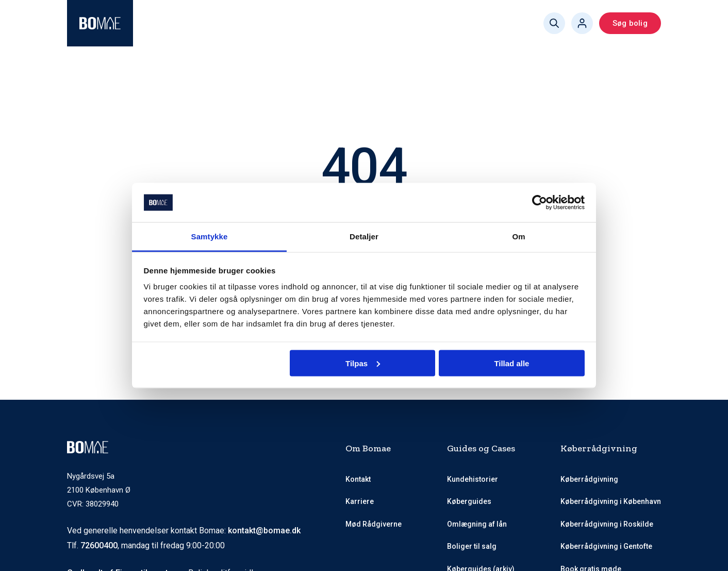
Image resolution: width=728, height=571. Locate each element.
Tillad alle (511, 363)
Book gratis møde (469, 23)
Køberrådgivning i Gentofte (606, 546)
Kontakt (358, 479)
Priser (340, 23)
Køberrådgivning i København (611, 501)
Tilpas (363, 363)
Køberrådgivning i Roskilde (607, 524)
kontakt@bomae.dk (264, 531)
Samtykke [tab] (210, 236)
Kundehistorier (473, 479)
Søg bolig (630, 23)
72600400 (99, 545)
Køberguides (393, 23)
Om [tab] (518, 236)
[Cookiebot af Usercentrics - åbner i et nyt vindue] (540, 203)
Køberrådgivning (184, 23)
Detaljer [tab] (364, 236)
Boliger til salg (472, 546)
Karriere (360, 501)
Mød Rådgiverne (279, 23)
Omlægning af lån (477, 524)
